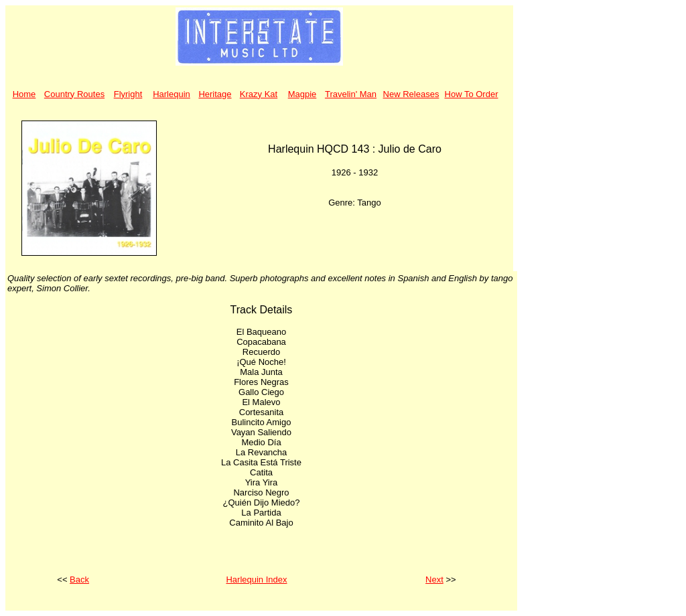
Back (79, 580)
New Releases (411, 94)
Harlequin (171, 94)
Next (434, 580)
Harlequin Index (256, 580)
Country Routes (74, 94)
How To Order (472, 94)
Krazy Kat (259, 94)
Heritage (215, 94)
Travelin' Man (351, 94)
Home (24, 94)
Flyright (128, 94)
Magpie (302, 94)
